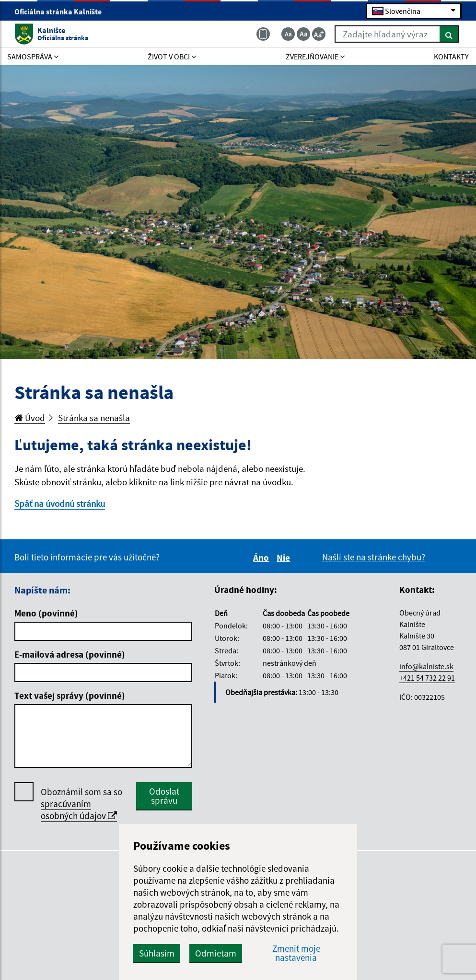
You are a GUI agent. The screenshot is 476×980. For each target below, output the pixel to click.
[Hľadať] (449, 34)
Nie (285, 558)
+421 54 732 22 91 (427, 678)
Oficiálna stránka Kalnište (62, 11)
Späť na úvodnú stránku (60, 503)
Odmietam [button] (216, 953)
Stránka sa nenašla (94, 418)
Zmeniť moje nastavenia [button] (296, 953)
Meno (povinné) (46, 613)
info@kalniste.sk (426, 666)
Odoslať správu (164, 796)
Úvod (30, 418)
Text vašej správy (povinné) (70, 695)
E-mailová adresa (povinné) (70, 654)
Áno (262, 558)
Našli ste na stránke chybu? (374, 557)
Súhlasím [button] (157, 953)
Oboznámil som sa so (81, 804)
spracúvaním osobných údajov (79, 810)
